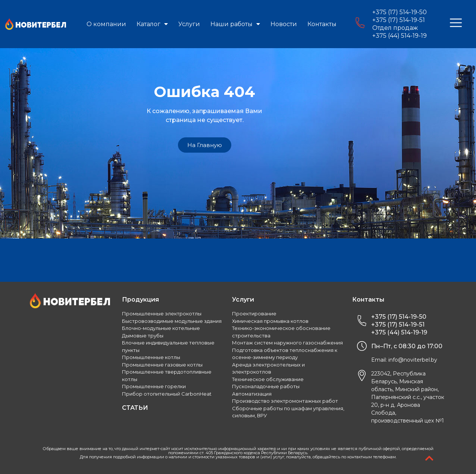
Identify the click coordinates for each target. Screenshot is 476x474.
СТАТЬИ (135, 408)
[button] (205, 145)
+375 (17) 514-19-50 (400, 12)
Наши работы (235, 24)
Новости (284, 24)
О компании (106, 24)
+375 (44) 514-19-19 (400, 36)
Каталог (152, 24)
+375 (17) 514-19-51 (399, 20)
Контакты (322, 24)
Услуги (189, 24)
